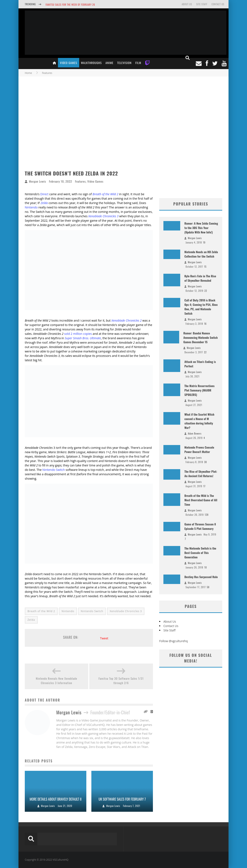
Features (80, 181)
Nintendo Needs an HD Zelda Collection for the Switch (201, 254)
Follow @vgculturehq (173, 641)
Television (124, 63)
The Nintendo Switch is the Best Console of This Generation (200, 553)
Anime (109, 63)
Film (138, 63)
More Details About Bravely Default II (56, 799)
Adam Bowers (195, 433)
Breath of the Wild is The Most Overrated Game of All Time (201, 500)
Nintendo (31, 207)
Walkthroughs (91, 63)
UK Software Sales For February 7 (122, 799)
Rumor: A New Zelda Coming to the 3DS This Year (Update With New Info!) (201, 228)
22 (206, 291)
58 (208, 587)
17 (204, 486)
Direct (44, 194)
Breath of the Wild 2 (41, 611)
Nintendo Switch (54, 470)
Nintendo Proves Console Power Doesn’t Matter (199, 449)
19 (204, 242)
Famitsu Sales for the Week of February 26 (70, 5)
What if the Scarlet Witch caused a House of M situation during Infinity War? (199, 421)
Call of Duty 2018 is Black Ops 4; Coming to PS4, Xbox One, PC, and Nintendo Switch (201, 307)
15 (205, 267)
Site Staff (202, 4)
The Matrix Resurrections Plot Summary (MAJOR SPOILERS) (200, 390)
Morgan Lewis (37, 181)
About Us (187, 4)
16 (205, 324)
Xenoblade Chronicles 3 (103, 216)
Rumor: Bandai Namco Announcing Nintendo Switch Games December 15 (200, 337)
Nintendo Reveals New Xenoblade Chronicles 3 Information (57, 681)
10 (206, 567)
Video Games (69, 63)
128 (207, 515)
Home (28, 73)
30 (206, 462)
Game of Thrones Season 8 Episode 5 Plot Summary (200, 526)
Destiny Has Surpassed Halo (201, 577)
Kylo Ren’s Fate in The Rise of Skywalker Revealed (200, 278)
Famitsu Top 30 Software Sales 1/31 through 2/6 (121, 681)
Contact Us (218, 4)
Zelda (31, 620)
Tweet (104, 638)
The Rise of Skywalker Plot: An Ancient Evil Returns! (201, 474)
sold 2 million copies (78, 334)
